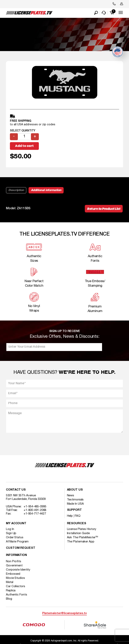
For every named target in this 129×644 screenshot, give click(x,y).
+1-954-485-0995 (35, 507)
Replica (11, 591)
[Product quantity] (24, 137)
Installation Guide (78, 533)
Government (14, 566)
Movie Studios (15, 578)
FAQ (78, 516)
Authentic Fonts (17, 595)
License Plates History (82, 529)
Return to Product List (104, 209)
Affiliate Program (17, 542)
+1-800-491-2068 (35, 510)
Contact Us (16, 490)
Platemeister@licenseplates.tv (64, 613)
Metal (10, 582)
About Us (75, 490)
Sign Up (11, 533)
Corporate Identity (18, 570)
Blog (9, 599)
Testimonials (75, 500)
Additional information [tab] (46, 190)
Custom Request (21, 548)
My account (16, 524)
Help (70, 516)
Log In (10, 529)
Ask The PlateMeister (83, 537)
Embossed (13, 574)
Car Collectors (16, 586)
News (71, 496)
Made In (75, 504)
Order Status (15, 537)
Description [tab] (16, 190)
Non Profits (14, 561)
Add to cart (24, 146)
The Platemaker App (81, 542)
